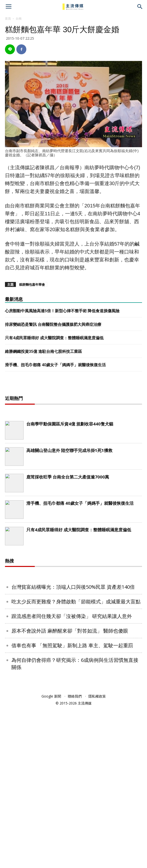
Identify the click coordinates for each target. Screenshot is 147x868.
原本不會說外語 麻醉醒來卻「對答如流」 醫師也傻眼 (70, 791)
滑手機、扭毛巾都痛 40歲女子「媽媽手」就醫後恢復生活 (55, 365)
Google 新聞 (51, 856)
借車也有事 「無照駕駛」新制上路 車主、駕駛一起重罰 (72, 805)
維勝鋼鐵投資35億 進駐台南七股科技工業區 (43, 351)
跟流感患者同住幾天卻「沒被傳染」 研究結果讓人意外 (72, 776)
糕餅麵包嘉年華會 (32, 284)
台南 (19, 18)
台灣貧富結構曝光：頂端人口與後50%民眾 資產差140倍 (73, 747)
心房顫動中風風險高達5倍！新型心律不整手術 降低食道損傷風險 (62, 311)
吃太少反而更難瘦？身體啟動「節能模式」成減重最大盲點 (76, 761)
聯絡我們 (75, 856)
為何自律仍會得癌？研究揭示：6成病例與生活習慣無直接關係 (75, 823)
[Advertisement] (73, 465)
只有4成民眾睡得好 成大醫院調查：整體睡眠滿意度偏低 (54, 338)
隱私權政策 (97, 856)
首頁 (8, 18)
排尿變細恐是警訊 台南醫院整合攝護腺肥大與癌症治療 (53, 324)
